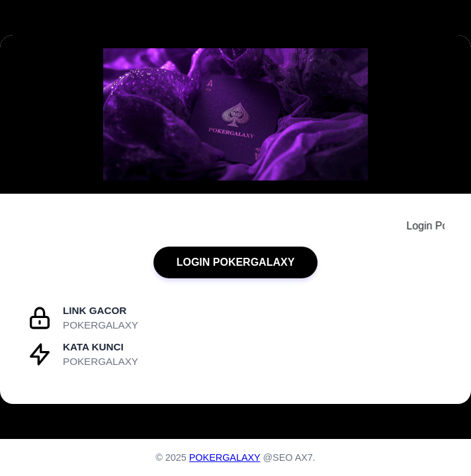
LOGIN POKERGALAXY (236, 262)
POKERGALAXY (225, 457)
